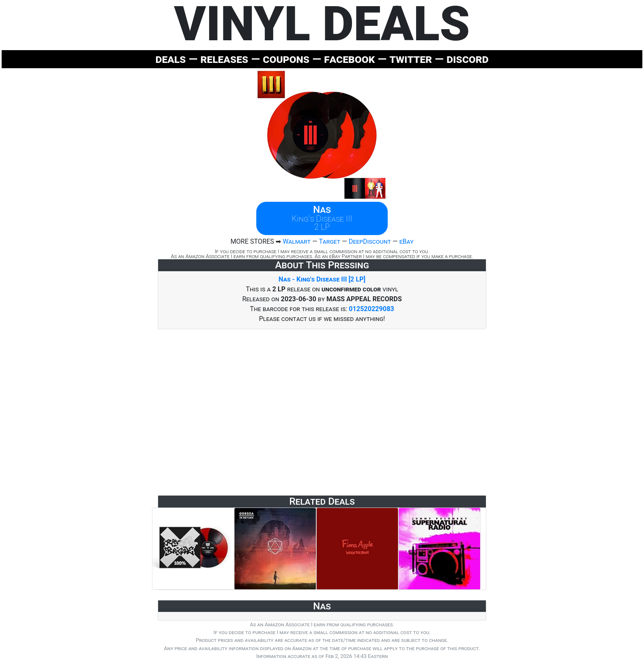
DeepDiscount (370, 241)
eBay (406, 241)
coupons (286, 59)
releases (224, 59)
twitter (411, 59)
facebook (350, 59)
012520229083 (371, 309)
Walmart (297, 241)
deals (170, 59)
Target (329, 241)
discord (467, 59)
